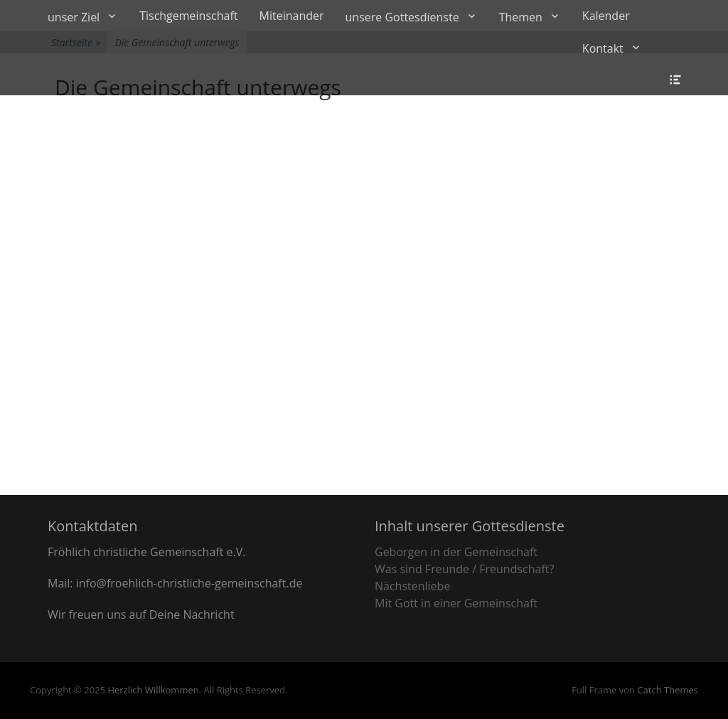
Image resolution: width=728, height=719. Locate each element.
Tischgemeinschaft (188, 16)
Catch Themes (668, 690)
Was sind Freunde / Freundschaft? (464, 569)
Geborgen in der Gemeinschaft (456, 552)
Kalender (606, 16)
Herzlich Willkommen (153, 690)
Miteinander (292, 16)
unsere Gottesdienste (402, 17)
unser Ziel (74, 17)
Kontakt (603, 48)
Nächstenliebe (412, 586)
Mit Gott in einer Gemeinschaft (456, 603)
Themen (521, 17)
